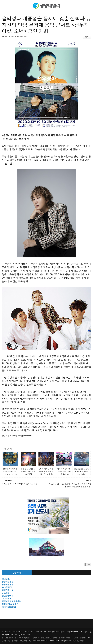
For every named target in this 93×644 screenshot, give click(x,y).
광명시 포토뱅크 (9, 607)
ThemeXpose (54, 641)
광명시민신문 (8, 582)
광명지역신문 (8, 590)
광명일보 (6, 579)
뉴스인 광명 (7, 587)
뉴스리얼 (6, 593)
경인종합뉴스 (8, 596)
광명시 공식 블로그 (10, 604)
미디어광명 (7, 598)
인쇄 (87, 37)
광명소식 (17, 573)
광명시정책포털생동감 (11, 601)
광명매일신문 (8, 584)
